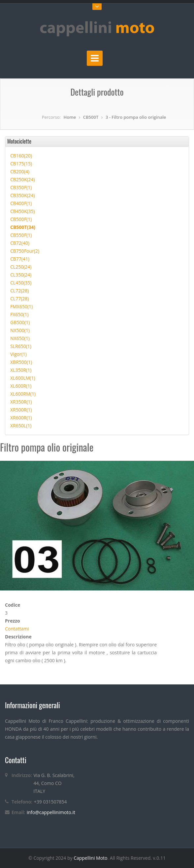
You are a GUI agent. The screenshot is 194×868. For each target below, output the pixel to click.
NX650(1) (20, 338)
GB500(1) (20, 322)
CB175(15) (21, 164)
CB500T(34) (23, 227)
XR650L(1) (21, 426)
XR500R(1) (21, 410)
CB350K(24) (23, 195)
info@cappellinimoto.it (51, 812)
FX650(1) (19, 314)
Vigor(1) (18, 354)
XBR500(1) (21, 362)
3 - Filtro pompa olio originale (136, 117)
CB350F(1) (21, 187)
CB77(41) (20, 259)
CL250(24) (21, 267)
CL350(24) (21, 275)
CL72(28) (19, 291)
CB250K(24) (23, 179)
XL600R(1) (21, 386)
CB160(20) (21, 156)
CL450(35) (21, 283)
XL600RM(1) (23, 394)
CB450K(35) (23, 211)
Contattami (17, 629)
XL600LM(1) (23, 378)
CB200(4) (20, 172)
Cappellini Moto (90, 858)
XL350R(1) (21, 370)
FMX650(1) (21, 306)
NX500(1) (20, 330)
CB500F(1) (21, 219)
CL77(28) (19, 299)
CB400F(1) (21, 203)
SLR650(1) (21, 346)
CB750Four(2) (25, 251)
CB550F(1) (21, 235)
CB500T (91, 117)
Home (70, 117)
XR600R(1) (21, 418)
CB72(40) (20, 243)
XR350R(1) (21, 402)
